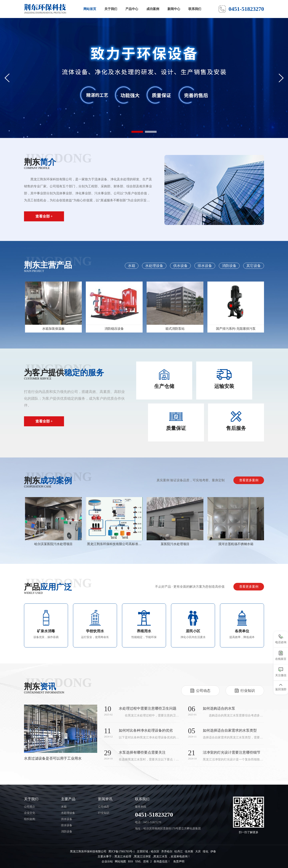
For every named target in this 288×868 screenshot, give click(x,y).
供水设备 (180, 266)
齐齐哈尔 (167, 852)
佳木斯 (189, 852)
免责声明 (179, 862)
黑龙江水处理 (123, 857)
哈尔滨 (155, 852)
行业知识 (104, 813)
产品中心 (132, 9)
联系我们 (195, 9)
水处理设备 (154, 266)
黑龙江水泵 (160, 857)
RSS (130, 862)
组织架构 (30, 819)
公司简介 (30, 807)
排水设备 (205, 266)
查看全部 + (44, 216)
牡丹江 (179, 852)
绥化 (206, 852)
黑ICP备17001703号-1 (121, 852)
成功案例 (153, 9)
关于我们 (111, 9)
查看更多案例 (249, 480)
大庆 (198, 852)
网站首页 (90, 9)
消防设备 (229, 266)
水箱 (132, 266)
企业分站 (107, 862)
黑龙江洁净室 (142, 857)
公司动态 (104, 807)
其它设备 (254, 266)
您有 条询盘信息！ (157, 862)
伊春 (213, 852)
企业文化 (30, 813)
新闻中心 (174, 9)
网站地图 (120, 862)
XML (138, 862)
